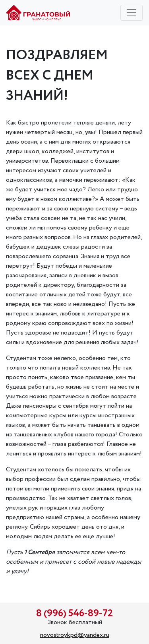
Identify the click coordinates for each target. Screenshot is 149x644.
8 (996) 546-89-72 (74, 614)
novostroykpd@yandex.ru (75, 635)
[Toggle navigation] (132, 13)
